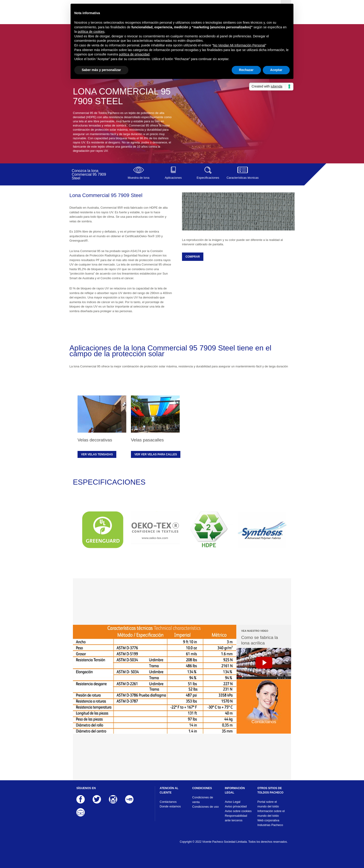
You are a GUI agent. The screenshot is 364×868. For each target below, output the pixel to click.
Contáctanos (168, 802)
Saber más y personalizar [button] (101, 70)
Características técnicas (242, 173)
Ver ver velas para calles (156, 454)
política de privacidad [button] (134, 54)
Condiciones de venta (203, 800)
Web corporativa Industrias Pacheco (270, 823)
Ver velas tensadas (97, 454)
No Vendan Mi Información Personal (239, 45)
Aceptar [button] (276, 70)
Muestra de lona (138, 173)
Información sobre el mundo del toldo (271, 813)
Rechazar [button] (246, 70)
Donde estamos (170, 806)
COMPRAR (193, 257)
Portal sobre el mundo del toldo (268, 804)
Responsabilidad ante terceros (236, 818)
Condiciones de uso (205, 807)
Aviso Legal (232, 802)
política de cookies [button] (91, 32)
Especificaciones (208, 173)
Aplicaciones (173, 173)
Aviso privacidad (236, 806)
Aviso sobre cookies (238, 811)
